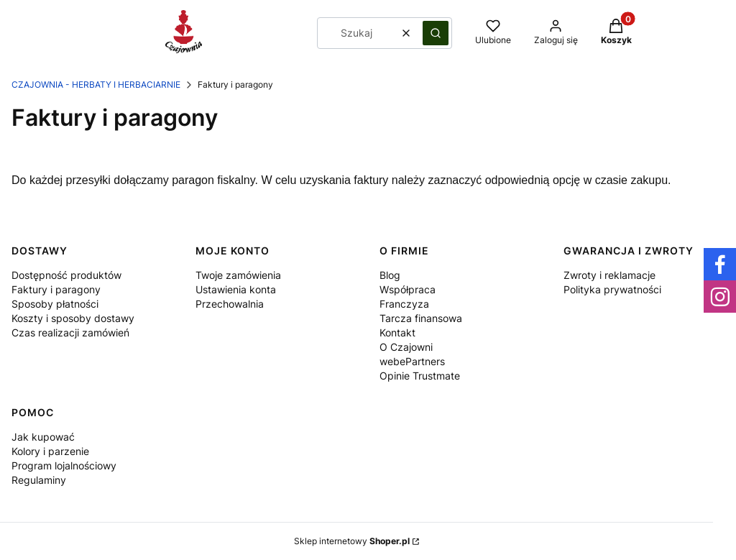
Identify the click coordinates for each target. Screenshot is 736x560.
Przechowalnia (230, 304)
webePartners (412, 361)
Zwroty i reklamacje (609, 275)
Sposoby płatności (55, 304)
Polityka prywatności (612, 289)
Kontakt (397, 332)
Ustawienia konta (236, 289)
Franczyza (404, 304)
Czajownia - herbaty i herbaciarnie (96, 84)
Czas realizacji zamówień (70, 332)
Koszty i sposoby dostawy (73, 318)
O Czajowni (406, 347)
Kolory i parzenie (50, 451)
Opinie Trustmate (420, 376)
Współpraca (408, 289)
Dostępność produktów (66, 275)
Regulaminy (39, 480)
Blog (390, 275)
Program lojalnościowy (64, 465)
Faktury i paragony (56, 289)
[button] (436, 33)
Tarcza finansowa (421, 318)
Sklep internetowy (352, 541)
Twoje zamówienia (238, 275)
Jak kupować (43, 437)
